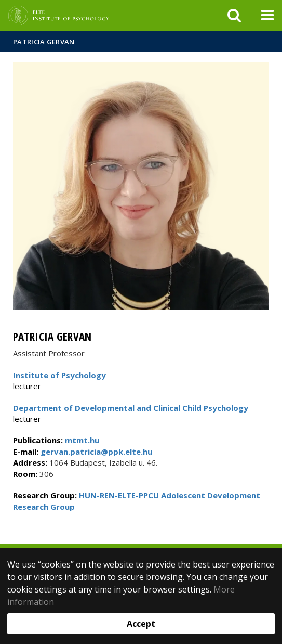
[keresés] (234, 16)
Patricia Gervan (44, 42)
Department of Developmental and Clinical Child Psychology (131, 408)
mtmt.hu (82, 440)
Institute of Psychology (59, 375)
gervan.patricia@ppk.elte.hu (95, 452)
